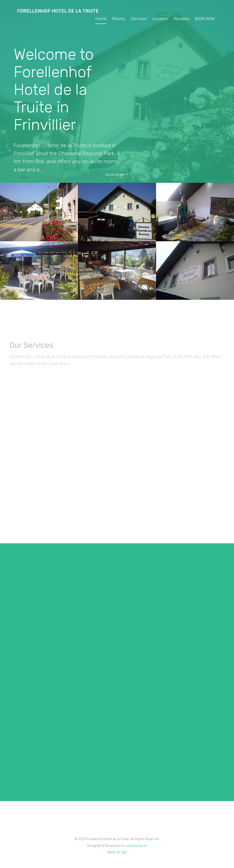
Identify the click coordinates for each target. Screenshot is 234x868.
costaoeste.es (137, 846)
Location (160, 19)
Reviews (181, 19)
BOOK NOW (205, 19)
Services (139, 19)
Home (101, 19)
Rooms (118, 19)
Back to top (117, 852)
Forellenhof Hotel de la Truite (58, 11)
